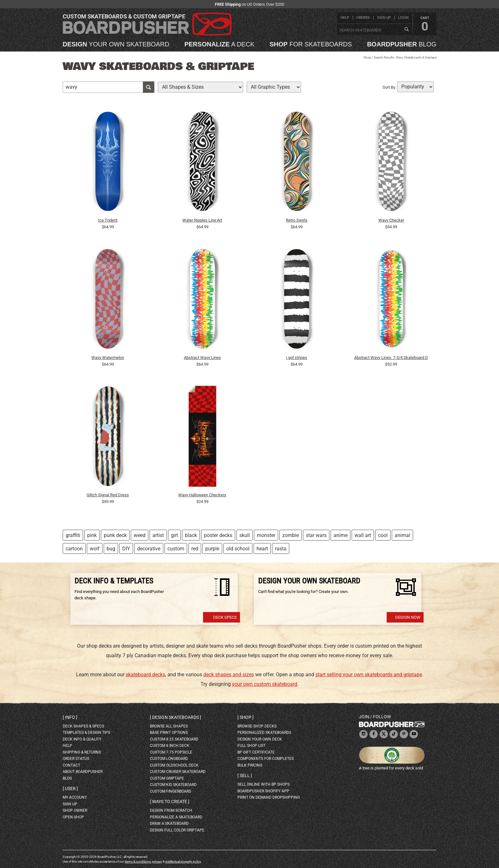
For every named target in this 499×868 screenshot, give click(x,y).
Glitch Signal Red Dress (108, 495)
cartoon (74, 549)
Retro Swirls (297, 220)
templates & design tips (86, 733)
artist (158, 535)
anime (341, 535)
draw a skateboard (169, 823)
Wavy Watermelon (108, 358)
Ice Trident (108, 220)
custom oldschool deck (174, 765)
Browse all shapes (169, 726)
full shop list (251, 746)
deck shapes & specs (83, 726)
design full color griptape (177, 830)
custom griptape (167, 778)
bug (111, 549)
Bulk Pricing (250, 765)
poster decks (218, 535)
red (195, 549)
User (70, 789)
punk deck (115, 535)
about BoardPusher (83, 772)
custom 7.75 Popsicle (171, 752)
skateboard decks (145, 675)
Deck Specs (225, 617)
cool (383, 535)
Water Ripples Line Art (202, 220)
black (191, 535)
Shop (367, 57)
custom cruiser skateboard (178, 772)
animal (402, 535)
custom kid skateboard (173, 785)
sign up (384, 18)
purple (212, 549)
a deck (219, 44)
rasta (281, 549)
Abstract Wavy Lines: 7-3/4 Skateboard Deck (391, 358)
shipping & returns (82, 752)
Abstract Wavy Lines (202, 358)
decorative (149, 549)
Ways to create (170, 802)
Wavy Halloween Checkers (202, 495)
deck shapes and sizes (229, 675)
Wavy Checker (391, 220)
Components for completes (266, 759)
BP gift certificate (256, 752)
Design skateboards (176, 717)
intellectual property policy (183, 861)
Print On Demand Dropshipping (269, 797)
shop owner (75, 810)
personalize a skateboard (176, 817)
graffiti (73, 535)
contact (71, 765)
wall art (363, 535)
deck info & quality (82, 739)
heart (262, 549)
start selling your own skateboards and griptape (369, 675)
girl (174, 535)
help (345, 18)
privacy (157, 861)
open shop (73, 817)
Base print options (169, 733)
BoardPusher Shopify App (263, 791)
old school (238, 549)
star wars (316, 535)
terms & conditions (138, 861)
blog (402, 44)
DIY (126, 549)
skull (245, 535)
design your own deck (260, 739)
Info (70, 717)
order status (76, 759)
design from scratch (171, 810)
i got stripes (297, 358)
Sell (245, 775)
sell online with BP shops (264, 784)
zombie (291, 535)
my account (75, 797)
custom (176, 549)
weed (140, 535)
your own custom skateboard (265, 684)
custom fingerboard (171, 791)
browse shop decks (257, 726)
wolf (95, 549)
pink (92, 535)
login (403, 18)
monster (266, 535)
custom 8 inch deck (170, 746)
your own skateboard (116, 44)
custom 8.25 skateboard (174, 739)
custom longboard (169, 759)
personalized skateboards (264, 733)
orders (363, 18)
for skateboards (311, 44)
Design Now (408, 617)
